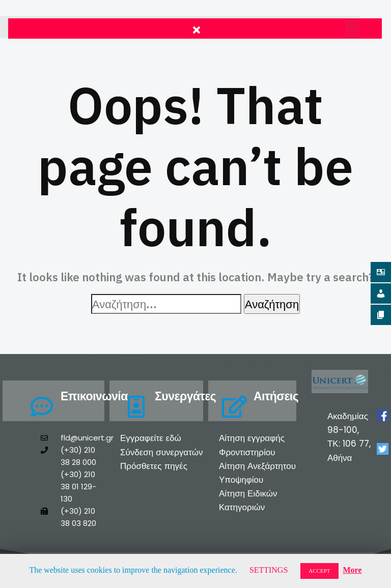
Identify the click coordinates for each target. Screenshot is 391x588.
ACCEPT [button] (319, 571)
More (353, 570)
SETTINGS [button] (269, 570)
